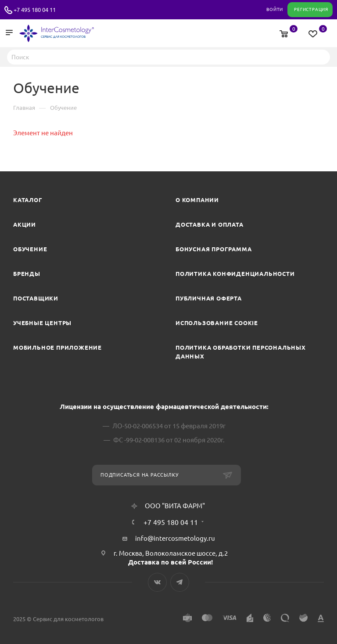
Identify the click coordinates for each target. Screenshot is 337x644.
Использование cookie (217, 323)
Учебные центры (42, 323)
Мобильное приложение (57, 347)
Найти (321, 57)
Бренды (27, 274)
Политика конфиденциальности (235, 274)
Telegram (180, 582)
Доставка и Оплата (210, 224)
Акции (25, 224)
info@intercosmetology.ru (175, 538)
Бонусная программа (213, 249)
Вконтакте (157, 582)
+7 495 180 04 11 (35, 10)
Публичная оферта (209, 298)
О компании (197, 200)
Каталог (28, 200)
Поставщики (36, 298)
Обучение (30, 249)
